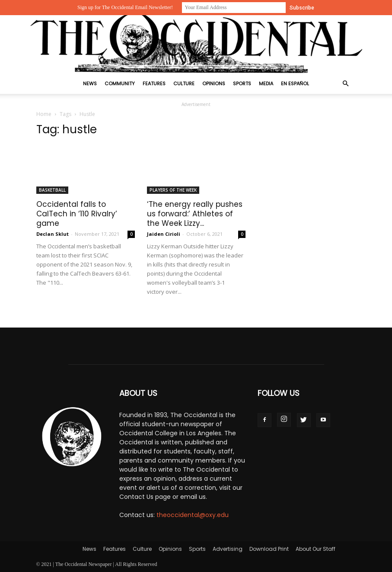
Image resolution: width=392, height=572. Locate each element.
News (90, 84)
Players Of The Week (173, 190)
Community (120, 84)
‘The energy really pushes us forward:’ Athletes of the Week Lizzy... (195, 214)
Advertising (228, 549)
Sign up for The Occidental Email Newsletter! (125, 7)
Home (44, 114)
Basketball (52, 190)
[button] (346, 84)
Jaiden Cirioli (164, 234)
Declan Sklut (53, 234)
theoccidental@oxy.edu (193, 515)
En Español (295, 84)
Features (154, 84)
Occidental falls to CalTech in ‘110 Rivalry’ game (77, 214)
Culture (184, 84)
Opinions (214, 84)
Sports (242, 84)
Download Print (269, 549)
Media (266, 84)
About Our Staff (316, 549)
